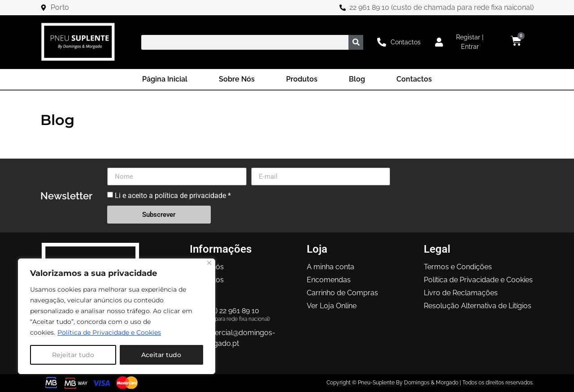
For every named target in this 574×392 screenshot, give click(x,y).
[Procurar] (356, 42)
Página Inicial (165, 79)
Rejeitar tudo (73, 355)
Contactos (414, 79)
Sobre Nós (237, 79)
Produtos (302, 79)
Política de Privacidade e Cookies (109, 332)
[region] (117, 316)
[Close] (209, 263)
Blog (357, 79)
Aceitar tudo (161, 355)
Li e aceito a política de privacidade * (173, 196)
